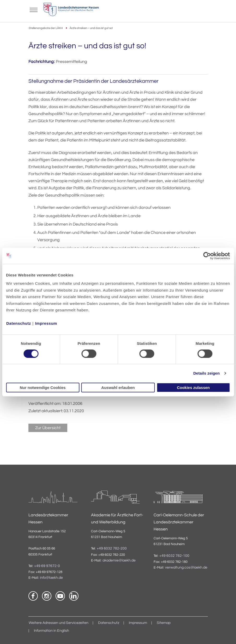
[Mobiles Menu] (34, 9)
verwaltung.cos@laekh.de (186, 568)
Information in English (52, 631)
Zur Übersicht (48, 428)
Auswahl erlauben (118, 388)
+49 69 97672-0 (47, 566)
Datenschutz (19, 323)
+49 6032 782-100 (174, 556)
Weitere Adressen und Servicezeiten (59, 623)
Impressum (46, 323)
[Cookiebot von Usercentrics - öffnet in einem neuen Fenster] (207, 256)
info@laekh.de (51, 578)
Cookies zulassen (193, 388)
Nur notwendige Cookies (43, 388)
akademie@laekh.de (119, 560)
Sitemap (164, 623)
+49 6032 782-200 (112, 548)
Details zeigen (206, 373)
